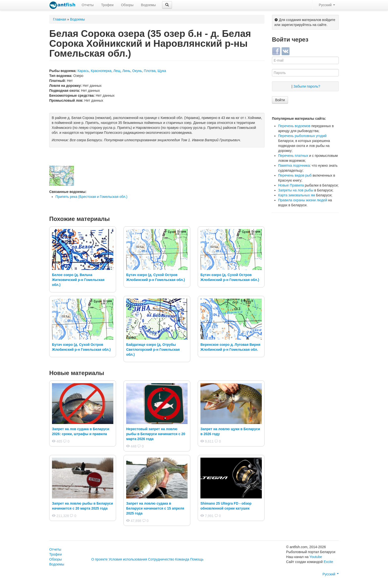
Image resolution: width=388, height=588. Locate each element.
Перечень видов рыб (295, 175)
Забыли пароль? (307, 86)
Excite (328, 562)
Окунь (137, 71)
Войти (280, 100)
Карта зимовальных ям (297, 195)
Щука (162, 71)
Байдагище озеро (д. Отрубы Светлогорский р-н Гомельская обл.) (153, 350)
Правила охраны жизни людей (303, 200)
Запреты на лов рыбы (296, 190)
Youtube (316, 557)
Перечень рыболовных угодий (302, 136)
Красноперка (101, 71)
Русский (327, 5)
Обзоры (127, 5)
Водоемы (148, 5)
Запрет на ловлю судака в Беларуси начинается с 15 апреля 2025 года (155, 508)
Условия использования (128, 559)
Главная (60, 19)
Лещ (117, 71)
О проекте (99, 559)
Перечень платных (293, 156)
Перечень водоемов (294, 126)
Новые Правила (291, 185)
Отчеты (88, 5)
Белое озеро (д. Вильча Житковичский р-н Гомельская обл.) (78, 280)
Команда (182, 559)
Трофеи (107, 5)
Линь (126, 71)
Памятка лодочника (294, 165)
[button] (167, 5)
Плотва (150, 71)
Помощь (197, 559)
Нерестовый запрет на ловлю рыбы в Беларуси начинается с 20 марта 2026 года (156, 434)
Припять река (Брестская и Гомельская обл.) (91, 197)
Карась (83, 71)
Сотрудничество (161, 559)
